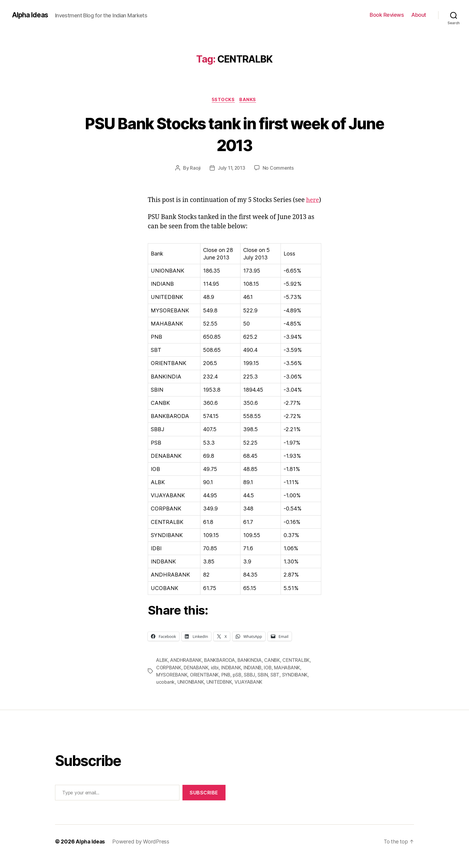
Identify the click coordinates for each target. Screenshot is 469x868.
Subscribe (204, 802)
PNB (229, 685)
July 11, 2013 (231, 169)
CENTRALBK (301, 670)
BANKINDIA (254, 670)
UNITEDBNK (221, 692)
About (419, 15)
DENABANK (197, 677)
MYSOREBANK (172, 685)
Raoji (195, 169)
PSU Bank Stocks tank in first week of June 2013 (234, 134)
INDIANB (256, 677)
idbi (217, 677)
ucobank (166, 692)
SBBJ (253, 685)
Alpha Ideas (31, 15)
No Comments (279, 169)
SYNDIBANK (299, 685)
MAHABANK (292, 677)
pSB (240, 685)
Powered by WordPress (142, 851)
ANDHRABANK (187, 670)
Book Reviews (387, 15)
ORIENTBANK (206, 685)
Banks (249, 100)
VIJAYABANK (251, 692)
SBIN (267, 685)
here (155, 210)
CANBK (277, 670)
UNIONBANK (191, 692)
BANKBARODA (222, 670)
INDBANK (234, 677)
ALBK (162, 670)
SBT (279, 685)
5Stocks (223, 100)
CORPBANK (169, 677)
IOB (271, 677)
